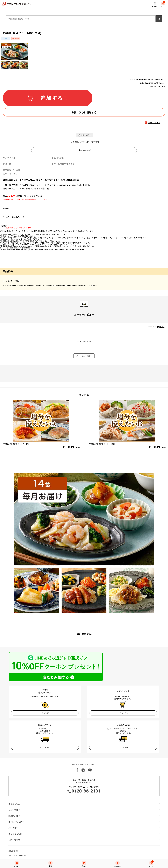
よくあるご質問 (15, 834)
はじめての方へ (15, 804)
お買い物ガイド (15, 810)
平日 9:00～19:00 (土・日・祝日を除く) (84, 790)
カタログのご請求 (16, 822)
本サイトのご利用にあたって (19, 855)
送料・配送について (15, 217)
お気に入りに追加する (84, 112)
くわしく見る (45, 713)
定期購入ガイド (15, 816)
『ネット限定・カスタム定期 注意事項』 (30, 231)
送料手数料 (13, 828)
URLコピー (86, 135)
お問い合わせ (14, 840)
